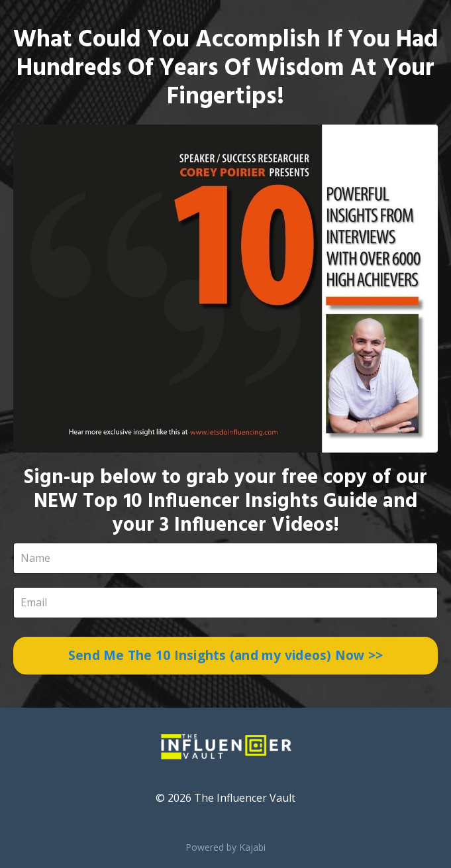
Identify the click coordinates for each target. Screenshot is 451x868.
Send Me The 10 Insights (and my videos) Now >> (226, 655)
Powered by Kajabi (225, 847)
